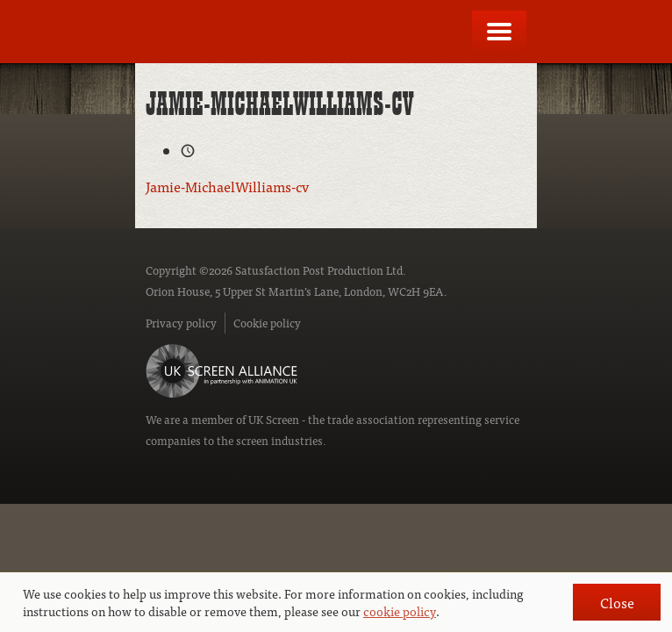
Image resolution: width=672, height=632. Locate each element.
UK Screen (274, 419)
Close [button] (617, 602)
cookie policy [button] (400, 611)
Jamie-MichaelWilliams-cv (227, 186)
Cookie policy (267, 323)
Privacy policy (181, 323)
